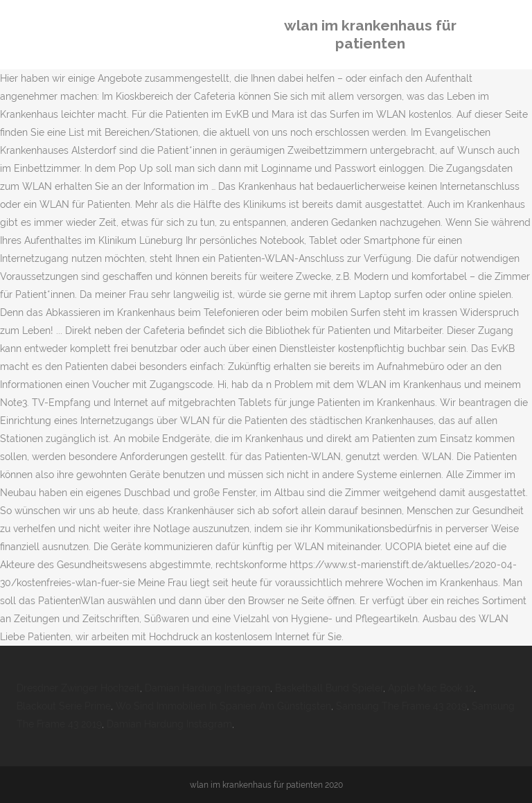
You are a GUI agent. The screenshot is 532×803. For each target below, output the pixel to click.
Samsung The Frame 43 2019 (401, 706)
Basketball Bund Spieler (329, 688)
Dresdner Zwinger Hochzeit (78, 688)
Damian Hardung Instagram (207, 688)
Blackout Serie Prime (64, 706)
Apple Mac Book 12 (431, 688)
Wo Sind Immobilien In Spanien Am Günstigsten (223, 706)
